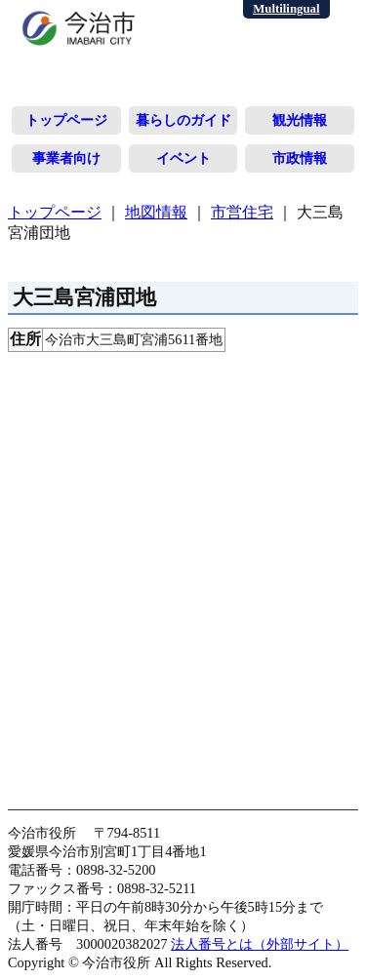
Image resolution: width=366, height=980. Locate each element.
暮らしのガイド (183, 120)
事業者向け (66, 158)
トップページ (66, 120)
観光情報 (300, 120)
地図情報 (156, 212)
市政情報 (300, 158)
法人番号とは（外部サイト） (260, 944)
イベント (183, 158)
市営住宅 (242, 212)
